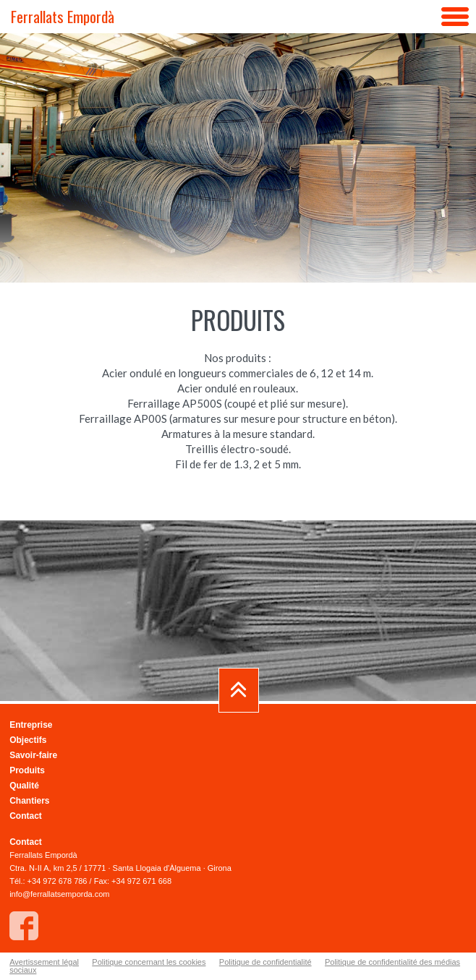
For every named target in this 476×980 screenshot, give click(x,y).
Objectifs (28, 740)
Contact (26, 816)
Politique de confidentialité (265, 962)
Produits (27, 770)
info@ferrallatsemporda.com (59, 894)
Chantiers (29, 801)
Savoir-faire (33, 755)
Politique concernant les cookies (149, 962)
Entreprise (31, 725)
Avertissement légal (44, 962)
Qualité (24, 786)
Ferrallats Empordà (63, 16)
